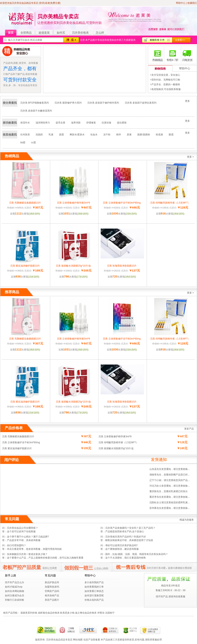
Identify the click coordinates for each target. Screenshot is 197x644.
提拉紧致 (122, 123)
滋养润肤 (76, 123)
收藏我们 (192, 3)
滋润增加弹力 (43, 123)
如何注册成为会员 (15, 596)
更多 (187, 101)
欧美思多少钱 (67, 613)
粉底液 (159, 135)
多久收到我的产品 (94, 582)
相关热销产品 (52, 596)
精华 (119, 135)
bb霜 (23, 143)
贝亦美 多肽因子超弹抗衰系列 (141, 103)
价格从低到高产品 (94, 600)
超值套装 (46, 33)
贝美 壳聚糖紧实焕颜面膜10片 (25, 203)
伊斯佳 (101, 613)
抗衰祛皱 (106, 123)
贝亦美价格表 (80, 33)
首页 (12, 33)
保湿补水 (25, 123)
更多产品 (189, 429)
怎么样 (100, 33)
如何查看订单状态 (94, 591)
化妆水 (94, 135)
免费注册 (55, 3)
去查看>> (180, 40)
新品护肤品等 (52, 582)
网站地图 (78, 640)
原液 (129, 135)
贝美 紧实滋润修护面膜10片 (25, 266)
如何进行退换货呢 (94, 596)
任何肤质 (25, 135)
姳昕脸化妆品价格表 (49, 613)
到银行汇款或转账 (15, 600)
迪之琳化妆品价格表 (86, 613)
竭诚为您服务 (187, 520)
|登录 (41, 3)
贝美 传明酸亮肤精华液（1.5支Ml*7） (170, 203)
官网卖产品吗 (52, 591)
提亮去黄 (60, 123)
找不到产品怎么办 (15, 582)
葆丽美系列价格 (29, 613)
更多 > (190, 157)
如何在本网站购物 (15, 591)
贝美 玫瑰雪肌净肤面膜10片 (122, 266)
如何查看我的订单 (94, 587)
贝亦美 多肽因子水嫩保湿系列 (36, 111)
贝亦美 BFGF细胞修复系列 (35, 103)
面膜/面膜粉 (144, 135)
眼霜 (171, 135)
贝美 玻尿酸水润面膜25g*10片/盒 (74, 266)
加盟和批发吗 (52, 587)
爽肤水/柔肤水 (77, 135)
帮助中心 (181, 3)
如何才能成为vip (14, 587)
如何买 (61, 33)
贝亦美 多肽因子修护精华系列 (103, 103)
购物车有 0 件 (157, 40)
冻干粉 (107, 135)
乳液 (51, 135)
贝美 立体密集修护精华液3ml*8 (73, 203)
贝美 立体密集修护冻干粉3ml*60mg (122, 203)
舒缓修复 (91, 123)
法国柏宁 (110, 613)
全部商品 (28, 33)
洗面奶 (39, 135)
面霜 (61, 135)
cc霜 (33, 143)
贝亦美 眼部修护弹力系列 (68, 103)
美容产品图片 (52, 600)
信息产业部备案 (92, 640)
